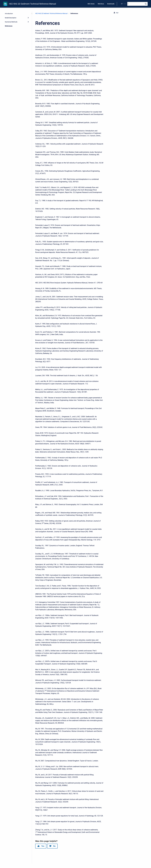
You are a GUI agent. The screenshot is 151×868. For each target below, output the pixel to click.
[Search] (137, 4)
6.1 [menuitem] (122, 4)
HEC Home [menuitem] (91, 4)
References (9, 26)
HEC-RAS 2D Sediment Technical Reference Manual (32, 4)
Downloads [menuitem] (111, 4)
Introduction (9, 14)
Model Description (11, 18)
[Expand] (28, 18)
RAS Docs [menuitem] (101, 4)
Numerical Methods (11, 22)
